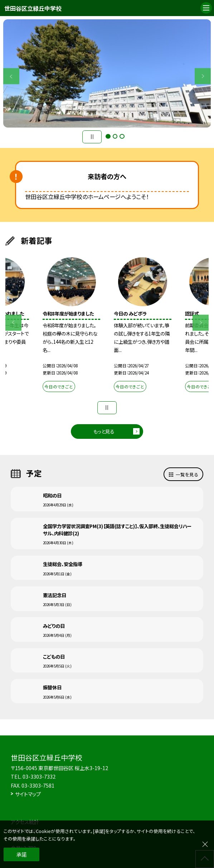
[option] (107, 73)
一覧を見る (187, 474)
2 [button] (115, 136)
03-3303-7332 (39, 776)
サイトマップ (28, 794)
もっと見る (104, 431)
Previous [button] (11, 76)
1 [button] (108, 136)
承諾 (21, 854)
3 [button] (122, 136)
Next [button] (203, 76)
